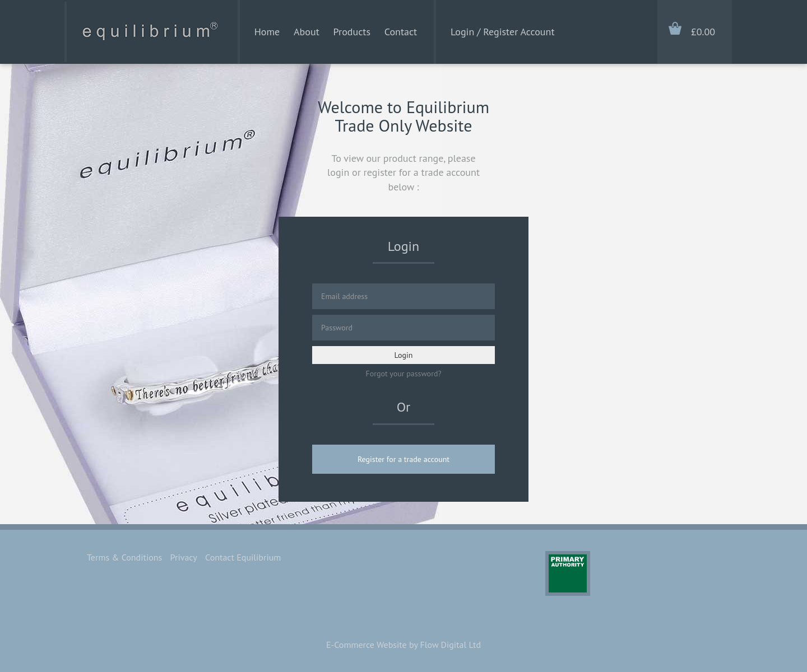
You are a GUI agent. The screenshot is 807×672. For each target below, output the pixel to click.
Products (352, 32)
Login (404, 355)
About (307, 32)
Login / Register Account (502, 32)
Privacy (184, 557)
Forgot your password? (403, 374)
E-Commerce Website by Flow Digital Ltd (403, 645)
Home (267, 32)
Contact (401, 32)
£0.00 (703, 32)
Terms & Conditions (124, 557)
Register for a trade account (403, 459)
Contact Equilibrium (243, 557)
